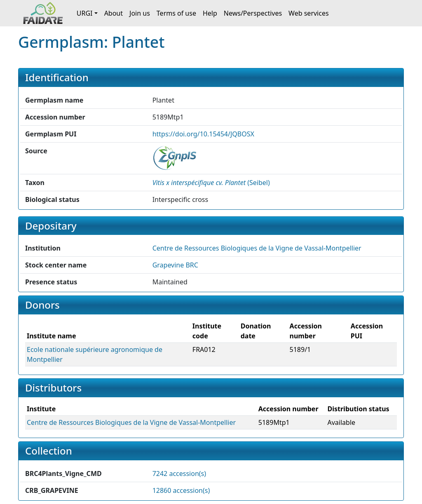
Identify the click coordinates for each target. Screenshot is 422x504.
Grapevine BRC (175, 265)
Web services (309, 13)
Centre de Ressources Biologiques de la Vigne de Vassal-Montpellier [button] (257, 248)
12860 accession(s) (181, 490)
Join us (140, 13)
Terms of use (176, 13)
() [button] (211, 183)
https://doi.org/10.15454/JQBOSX (203, 134)
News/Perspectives (253, 13)
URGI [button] (85, 13)
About (114, 13)
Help (210, 13)
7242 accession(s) (179, 474)
